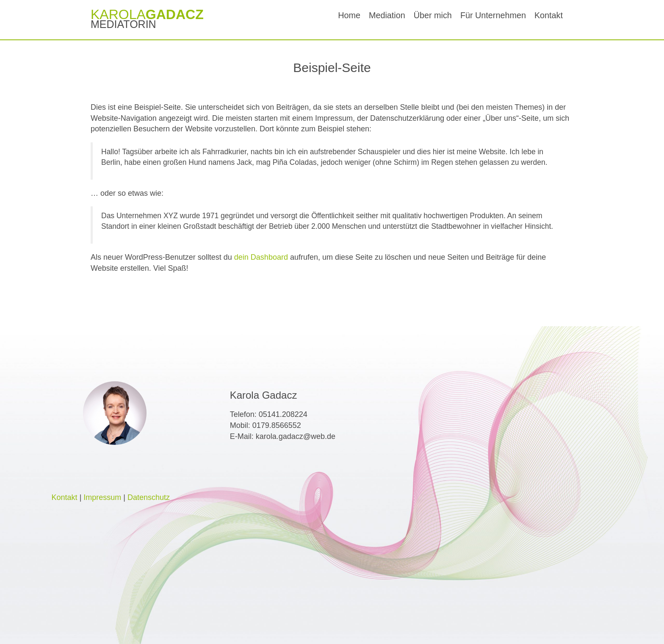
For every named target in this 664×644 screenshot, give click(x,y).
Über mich (433, 15)
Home (349, 15)
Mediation (387, 15)
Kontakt (549, 15)
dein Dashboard (261, 257)
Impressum (102, 497)
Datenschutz (149, 497)
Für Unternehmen (493, 15)
